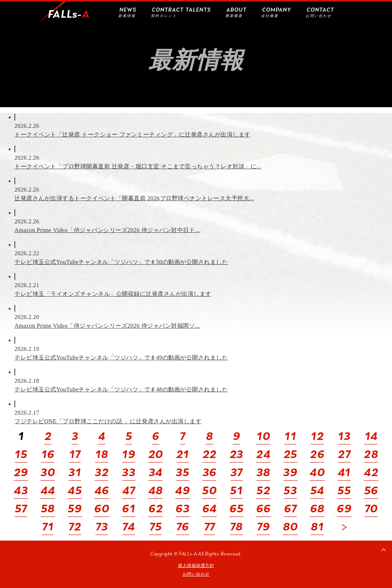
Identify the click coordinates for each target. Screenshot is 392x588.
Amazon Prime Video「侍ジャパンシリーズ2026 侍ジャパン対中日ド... (107, 230)
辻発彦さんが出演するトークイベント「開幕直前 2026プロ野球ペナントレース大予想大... (134, 198)
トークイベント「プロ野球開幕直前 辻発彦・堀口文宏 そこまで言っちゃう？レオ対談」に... (138, 166)
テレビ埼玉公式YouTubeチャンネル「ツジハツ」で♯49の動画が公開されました (121, 358)
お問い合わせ (196, 574)
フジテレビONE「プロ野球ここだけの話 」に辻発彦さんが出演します (108, 421)
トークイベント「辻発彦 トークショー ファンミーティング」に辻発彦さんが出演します (133, 135)
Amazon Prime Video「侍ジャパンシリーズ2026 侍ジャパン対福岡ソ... (107, 326)
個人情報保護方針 (196, 566)
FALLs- (69, 15)
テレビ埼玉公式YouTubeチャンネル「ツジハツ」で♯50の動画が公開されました (121, 262)
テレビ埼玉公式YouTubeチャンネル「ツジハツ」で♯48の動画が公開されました (121, 389)
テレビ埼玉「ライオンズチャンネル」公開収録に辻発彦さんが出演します (113, 294)
